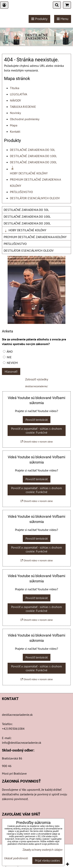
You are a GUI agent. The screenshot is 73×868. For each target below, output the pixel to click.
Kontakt (15, 131)
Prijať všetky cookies (47, 861)
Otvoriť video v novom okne (37, 442)
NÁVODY (15, 100)
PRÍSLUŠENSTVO (21, 192)
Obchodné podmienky (25, 119)
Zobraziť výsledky (37, 379)
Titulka (15, 88)
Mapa (14, 125)
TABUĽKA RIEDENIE (23, 107)
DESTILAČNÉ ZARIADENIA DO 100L (33, 156)
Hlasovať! (11, 371)
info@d (7, 743)
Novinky (15, 113)
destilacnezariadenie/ (36, 386)
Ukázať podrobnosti (16, 858)
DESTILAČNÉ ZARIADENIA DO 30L (33, 150)
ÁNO (8, 351)
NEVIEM (10, 363)
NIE (7, 357)
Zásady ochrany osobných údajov (43, 850)
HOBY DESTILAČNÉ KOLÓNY (25, 230)
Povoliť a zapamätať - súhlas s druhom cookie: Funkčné (36, 431)
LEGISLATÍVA (18, 94)
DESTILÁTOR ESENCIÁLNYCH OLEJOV (35, 198)
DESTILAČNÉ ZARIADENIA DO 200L (33, 162)
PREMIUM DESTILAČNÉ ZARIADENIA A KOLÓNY (35, 237)
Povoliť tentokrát (37, 420)
